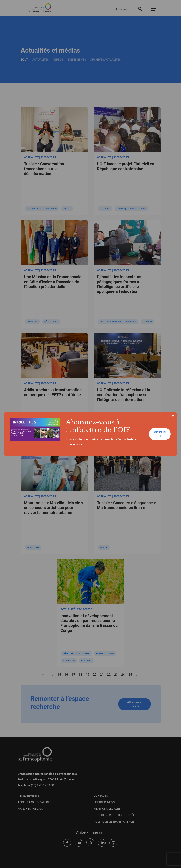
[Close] (173, 416)
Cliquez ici (160, 434)
